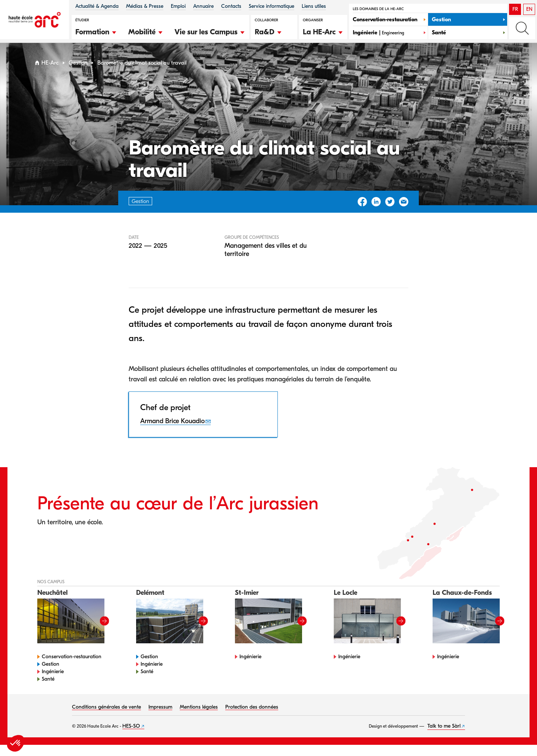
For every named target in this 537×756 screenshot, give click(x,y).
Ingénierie (53, 671)
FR (515, 9)
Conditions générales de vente (106, 707)
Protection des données (252, 707)
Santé (48, 679)
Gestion (78, 63)
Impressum (160, 707)
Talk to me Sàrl (444, 726)
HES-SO (131, 726)
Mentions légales (199, 707)
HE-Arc (50, 63)
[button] (96, 31)
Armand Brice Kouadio (172, 421)
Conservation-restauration (72, 657)
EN (529, 9)
